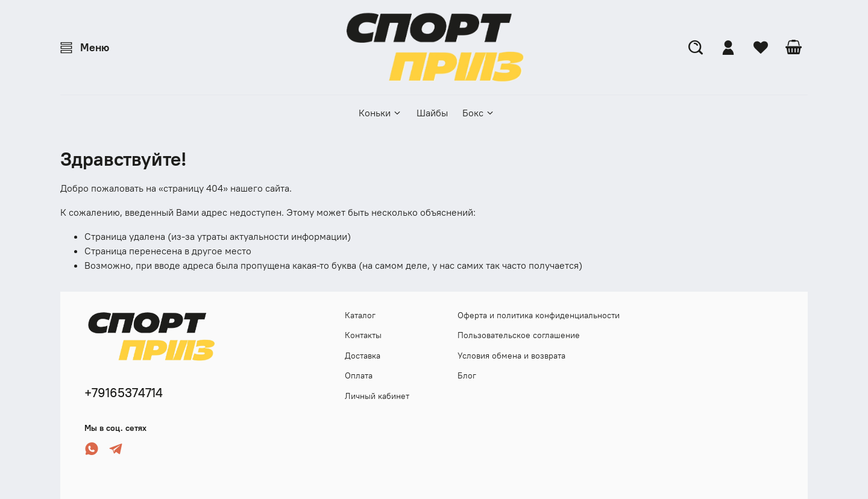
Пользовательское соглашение (519, 335)
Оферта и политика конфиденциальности (539, 315)
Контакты (363, 335)
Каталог (360, 315)
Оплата (359, 375)
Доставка (363, 356)
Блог (467, 375)
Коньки (380, 113)
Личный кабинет (377, 396)
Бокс (479, 113)
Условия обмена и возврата (511, 356)
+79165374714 (124, 393)
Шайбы (432, 113)
